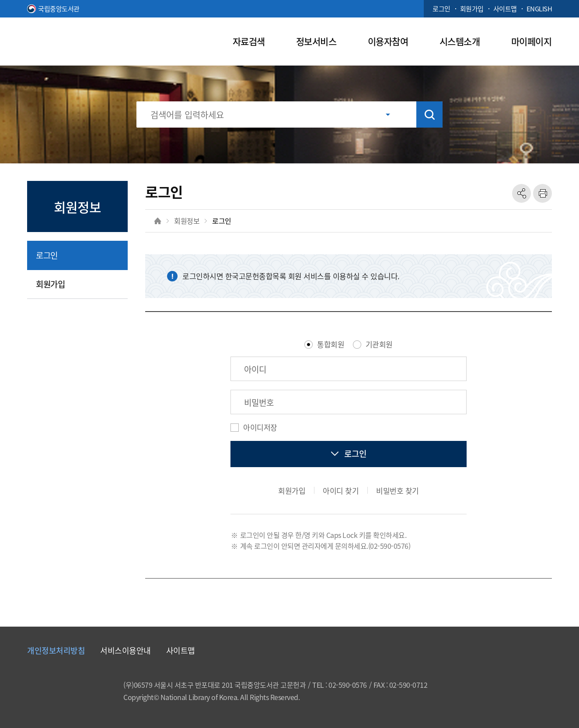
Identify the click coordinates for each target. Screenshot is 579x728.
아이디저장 (260, 427)
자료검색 (249, 41)
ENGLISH (539, 9)
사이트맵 (505, 9)
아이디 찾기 (341, 491)
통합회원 (331, 344)
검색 (429, 114)
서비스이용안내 (126, 650)
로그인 (441, 9)
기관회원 (379, 344)
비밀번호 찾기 (398, 491)
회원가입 (472, 9)
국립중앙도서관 (59, 9)
